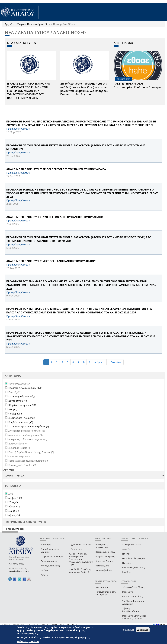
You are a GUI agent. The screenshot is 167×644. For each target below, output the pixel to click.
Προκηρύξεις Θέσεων (105, 552)
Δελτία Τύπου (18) (18, 401)
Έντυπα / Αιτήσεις (49, 561)
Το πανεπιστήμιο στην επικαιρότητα (106, 593)
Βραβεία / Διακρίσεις (105, 557)
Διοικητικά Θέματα (104, 561)
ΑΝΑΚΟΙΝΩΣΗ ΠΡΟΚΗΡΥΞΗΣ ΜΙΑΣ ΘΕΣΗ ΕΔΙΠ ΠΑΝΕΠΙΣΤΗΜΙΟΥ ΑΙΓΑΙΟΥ (51, 261)
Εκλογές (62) (15, 392)
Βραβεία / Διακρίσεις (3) (21, 422)
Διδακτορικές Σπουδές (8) (22, 418)
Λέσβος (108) (15, 498)
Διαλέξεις (127, 549)
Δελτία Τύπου (102, 587)
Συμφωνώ (128, 630)
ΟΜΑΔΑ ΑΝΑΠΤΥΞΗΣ (69, 625)
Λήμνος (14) (14, 515)
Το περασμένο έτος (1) (16, 529)
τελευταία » (115, 362)
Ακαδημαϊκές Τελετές (132, 545)
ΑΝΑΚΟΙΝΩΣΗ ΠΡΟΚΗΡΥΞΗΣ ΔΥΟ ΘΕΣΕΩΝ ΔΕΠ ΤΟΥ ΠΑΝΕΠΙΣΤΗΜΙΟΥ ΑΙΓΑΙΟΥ (55, 217)
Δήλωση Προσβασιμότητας (131, 610)
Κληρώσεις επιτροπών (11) (22, 405)
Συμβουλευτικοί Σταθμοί (52, 557)
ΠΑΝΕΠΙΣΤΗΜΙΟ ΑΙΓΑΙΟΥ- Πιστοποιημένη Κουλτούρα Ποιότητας (138, 85)
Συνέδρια (127, 572)
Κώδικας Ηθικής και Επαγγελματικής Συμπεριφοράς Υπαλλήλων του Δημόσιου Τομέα (81, 559)
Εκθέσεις (126, 554)
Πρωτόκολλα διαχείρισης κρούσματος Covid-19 (80, 571)
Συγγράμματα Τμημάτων (80, 545)
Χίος (48, 24)
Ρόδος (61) (14, 507)
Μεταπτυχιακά (102, 566)
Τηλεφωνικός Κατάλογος (133, 587)
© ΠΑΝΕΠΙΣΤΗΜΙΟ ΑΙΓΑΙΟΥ (13, 625)
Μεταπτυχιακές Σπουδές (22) (23, 396)
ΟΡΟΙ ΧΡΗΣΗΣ (32, 625)
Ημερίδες (127, 563)
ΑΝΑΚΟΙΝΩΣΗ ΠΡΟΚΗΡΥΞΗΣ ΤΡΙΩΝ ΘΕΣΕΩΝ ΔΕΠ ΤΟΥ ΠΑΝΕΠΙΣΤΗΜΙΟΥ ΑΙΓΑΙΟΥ (56, 169)
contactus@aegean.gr (19, 571)
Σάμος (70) (14, 502)
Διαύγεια (45, 570)
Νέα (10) (13, 409)
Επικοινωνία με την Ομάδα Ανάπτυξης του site (134, 617)
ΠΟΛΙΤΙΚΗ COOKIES (49, 625)
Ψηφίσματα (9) (16, 414)
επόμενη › (99, 362)
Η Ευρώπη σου (76, 549)
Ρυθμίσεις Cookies (28, 641)
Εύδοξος (45, 575)
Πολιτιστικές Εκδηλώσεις (133, 568)
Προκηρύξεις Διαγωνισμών (102, 546)
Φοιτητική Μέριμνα (104, 570)
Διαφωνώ (143, 630)
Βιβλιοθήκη (46, 545)
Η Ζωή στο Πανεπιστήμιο (29, 24)
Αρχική (8, 24)
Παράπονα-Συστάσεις (132, 596)
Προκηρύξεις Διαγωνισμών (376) (25, 388)
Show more (8, 470)
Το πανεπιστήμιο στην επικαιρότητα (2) (29, 426)
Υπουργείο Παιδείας (50, 566)
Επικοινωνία (128, 592)
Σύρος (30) (14, 511)
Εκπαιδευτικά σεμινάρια (133, 558)
